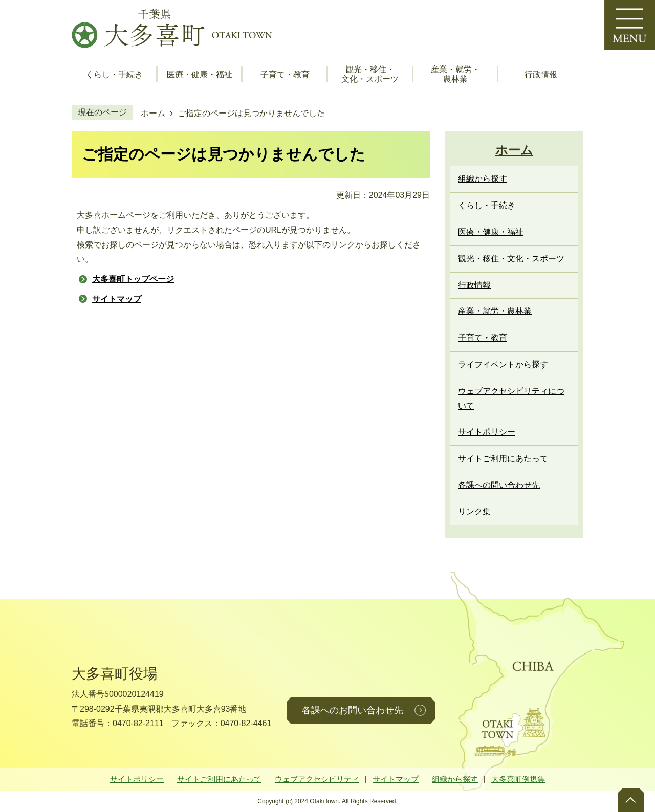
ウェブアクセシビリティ (317, 779)
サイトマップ (117, 299)
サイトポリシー (137, 779)
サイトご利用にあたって (219, 779)
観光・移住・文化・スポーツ (370, 74)
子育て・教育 (285, 74)
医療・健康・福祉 (200, 74)
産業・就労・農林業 (455, 74)
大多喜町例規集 (518, 779)
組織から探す (455, 779)
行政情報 (541, 74)
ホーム (153, 113)
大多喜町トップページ (133, 279)
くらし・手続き (114, 74)
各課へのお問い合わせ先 (353, 710)
